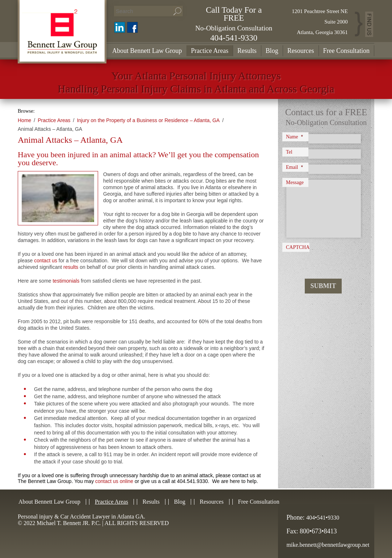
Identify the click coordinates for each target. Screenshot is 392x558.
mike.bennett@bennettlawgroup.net (328, 545)
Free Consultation (347, 51)
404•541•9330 (323, 518)
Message (295, 182)
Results (247, 51)
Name (294, 137)
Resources (301, 51)
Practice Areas (209, 51)
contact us (46, 261)
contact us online (114, 481)
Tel (289, 152)
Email (294, 167)
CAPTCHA (298, 247)
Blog (272, 51)
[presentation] (328, 259)
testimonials (66, 281)
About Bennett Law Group (147, 51)
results (71, 267)
